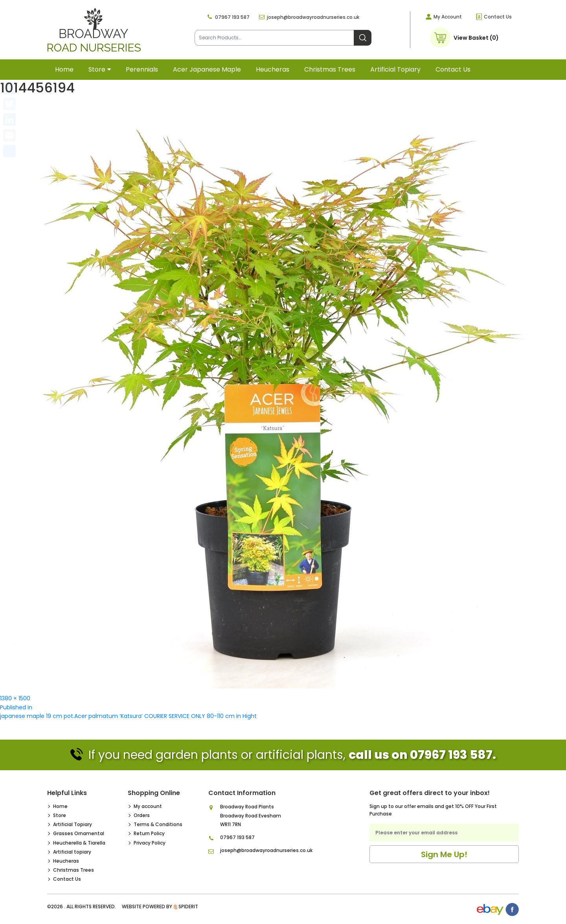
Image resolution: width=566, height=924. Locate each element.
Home (64, 69)
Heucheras (273, 69)
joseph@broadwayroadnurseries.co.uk (313, 17)
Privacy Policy (150, 843)
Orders (142, 815)
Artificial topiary (395, 69)
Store (97, 69)
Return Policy (149, 833)
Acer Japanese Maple (207, 69)
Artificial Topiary (73, 824)
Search (363, 38)
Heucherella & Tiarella (79, 843)
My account (148, 806)
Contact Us (498, 17)
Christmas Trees (330, 69)
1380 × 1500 (15, 698)
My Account (448, 17)
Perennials (142, 69)
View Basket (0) (476, 38)
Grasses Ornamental (79, 833)
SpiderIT (188, 907)
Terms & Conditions (158, 824)
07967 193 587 (232, 17)
